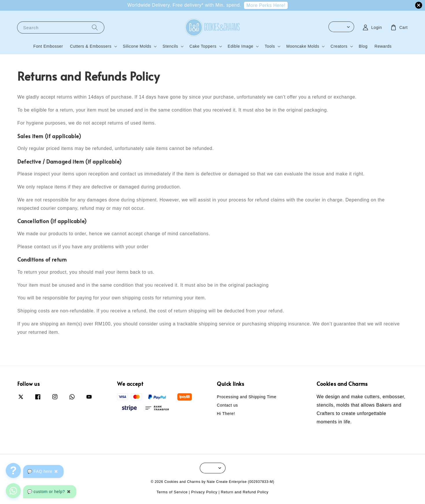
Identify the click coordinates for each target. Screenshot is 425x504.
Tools (270, 46)
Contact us (227, 405)
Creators (339, 46)
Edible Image (241, 46)
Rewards (383, 46)
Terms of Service (172, 492)
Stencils (170, 46)
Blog (363, 46)
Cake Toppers (203, 46)
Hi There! (226, 414)
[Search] (95, 27)
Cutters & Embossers (91, 46)
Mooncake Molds (303, 46)
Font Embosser (48, 46)
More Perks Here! (266, 5)
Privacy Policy (204, 492)
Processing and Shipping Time (247, 397)
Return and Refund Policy (245, 492)
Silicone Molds (137, 46)
